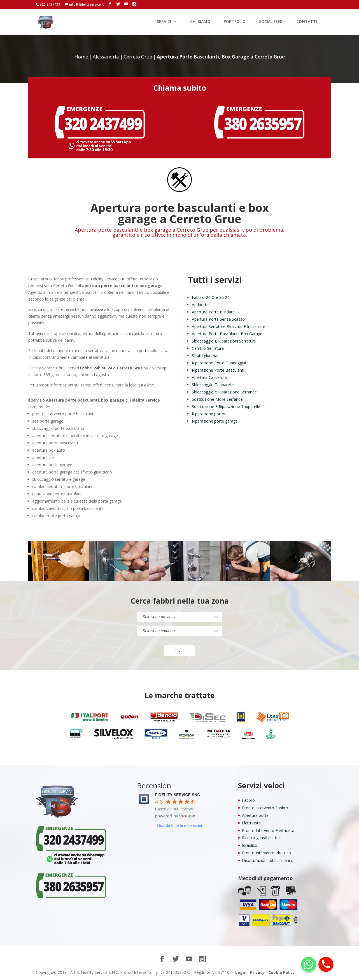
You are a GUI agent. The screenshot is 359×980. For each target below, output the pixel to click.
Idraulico (250, 845)
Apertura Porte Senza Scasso (218, 319)
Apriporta (200, 305)
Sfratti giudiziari (206, 356)
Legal (241, 972)
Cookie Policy (282, 972)
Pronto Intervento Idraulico (266, 853)
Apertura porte (255, 815)
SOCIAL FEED (271, 22)
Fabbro (248, 800)
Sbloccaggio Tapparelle (213, 385)
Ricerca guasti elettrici (262, 838)
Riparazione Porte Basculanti (218, 370)
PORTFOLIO (235, 22)
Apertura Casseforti (209, 377)
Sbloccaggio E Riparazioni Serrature (224, 341)
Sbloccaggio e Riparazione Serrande (224, 392)
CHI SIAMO (200, 22)
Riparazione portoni (210, 414)
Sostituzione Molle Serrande (217, 399)
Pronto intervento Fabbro (265, 808)
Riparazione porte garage (215, 421)
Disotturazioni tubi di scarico (268, 860)
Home (81, 57)
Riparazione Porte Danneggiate (220, 363)
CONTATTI (307, 22)
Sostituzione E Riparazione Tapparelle (226, 406)
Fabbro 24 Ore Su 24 (211, 297)
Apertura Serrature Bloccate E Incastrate (229, 326)
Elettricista (251, 823)
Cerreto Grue (138, 57)
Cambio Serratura (208, 348)
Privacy (257, 972)
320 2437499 (50, 4)
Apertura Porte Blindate (213, 312)
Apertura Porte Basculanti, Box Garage (227, 334)
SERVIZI (164, 22)
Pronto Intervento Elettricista (268, 830)
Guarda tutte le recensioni (179, 826)
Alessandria (106, 57)
